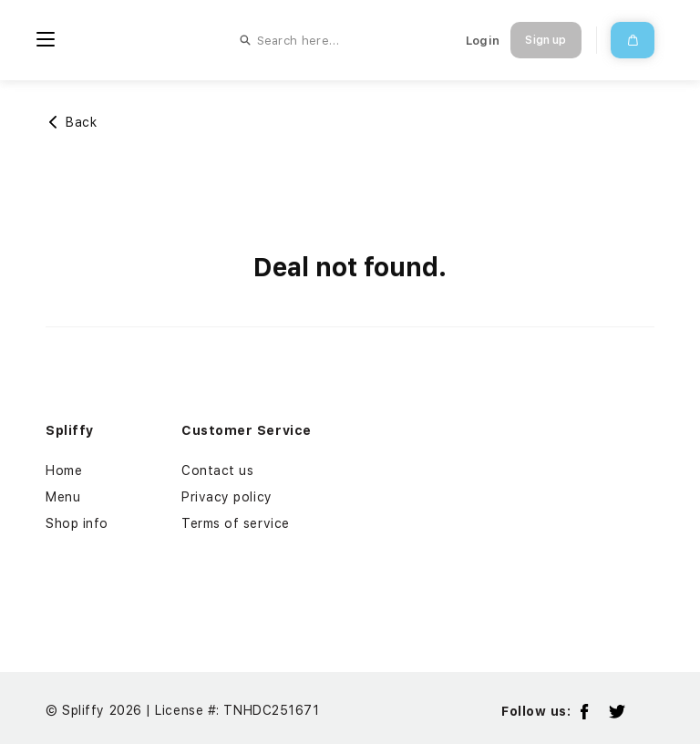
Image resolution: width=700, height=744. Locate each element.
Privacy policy (227, 497)
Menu (63, 497)
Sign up (546, 40)
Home (64, 470)
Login (483, 41)
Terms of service (236, 523)
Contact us (218, 470)
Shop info (77, 523)
